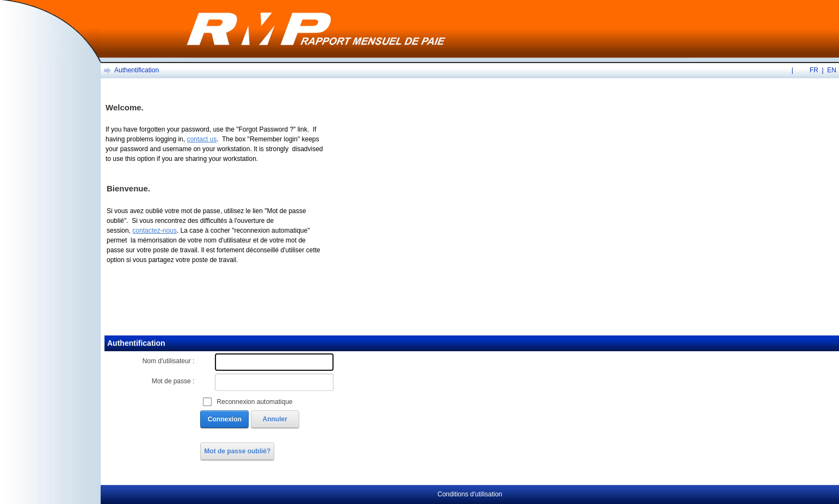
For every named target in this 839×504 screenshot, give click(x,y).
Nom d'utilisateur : (169, 361)
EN (832, 70)
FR (814, 70)
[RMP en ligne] (316, 28)
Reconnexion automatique (254, 402)
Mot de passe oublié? (237, 451)
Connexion (225, 419)
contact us (202, 139)
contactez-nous (154, 231)
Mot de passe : (173, 381)
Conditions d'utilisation (470, 494)
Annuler (275, 419)
